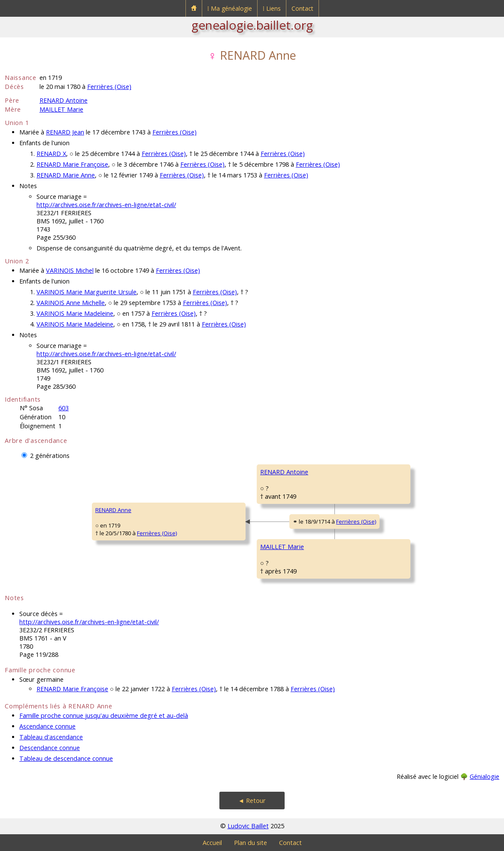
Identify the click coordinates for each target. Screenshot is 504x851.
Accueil (212, 843)
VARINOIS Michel (70, 270)
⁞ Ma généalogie (230, 8)
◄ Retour (252, 801)
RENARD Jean (65, 132)
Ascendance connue (47, 726)
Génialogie (484, 776)
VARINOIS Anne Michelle (71, 303)
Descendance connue (50, 748)
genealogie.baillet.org (252, 25)
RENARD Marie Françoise (72, 164)
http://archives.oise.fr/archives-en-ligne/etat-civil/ (106, 205)
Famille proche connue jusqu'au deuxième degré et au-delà (104, 715)
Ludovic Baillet (248, 826)
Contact (302, 8)
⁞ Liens (272, 8)
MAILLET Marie (61, 109)
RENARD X (51, 154)
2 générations (50, 456)
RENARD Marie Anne (66, 175)
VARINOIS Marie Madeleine (75, 313)
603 (64, 408)
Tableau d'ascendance (51, 737)
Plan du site (250, 843)
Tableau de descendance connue (66, 758)
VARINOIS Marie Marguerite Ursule (87, 292)
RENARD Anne (113, 510)
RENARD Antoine (64, 100)
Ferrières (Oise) (109, 87)
